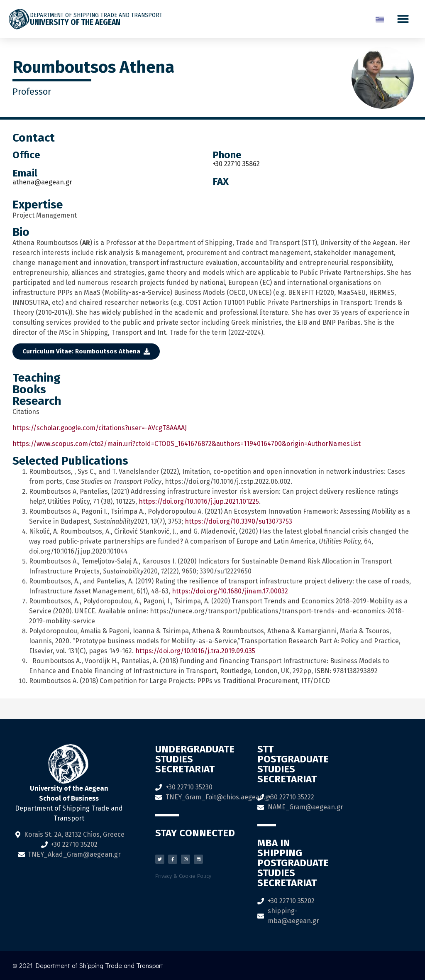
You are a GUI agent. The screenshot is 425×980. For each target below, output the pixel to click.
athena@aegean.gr (42, 182)
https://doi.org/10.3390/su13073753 (238, 521)
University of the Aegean (75, 22)
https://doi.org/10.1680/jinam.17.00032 (230, 591)
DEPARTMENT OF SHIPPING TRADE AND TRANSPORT (96, 15)
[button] (403, 19)
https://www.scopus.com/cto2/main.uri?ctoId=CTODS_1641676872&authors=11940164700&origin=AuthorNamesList (187, 444)
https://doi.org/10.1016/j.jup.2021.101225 (199, 501)
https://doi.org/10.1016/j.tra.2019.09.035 (195, 651)
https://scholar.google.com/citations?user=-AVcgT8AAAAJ (100, 428)
